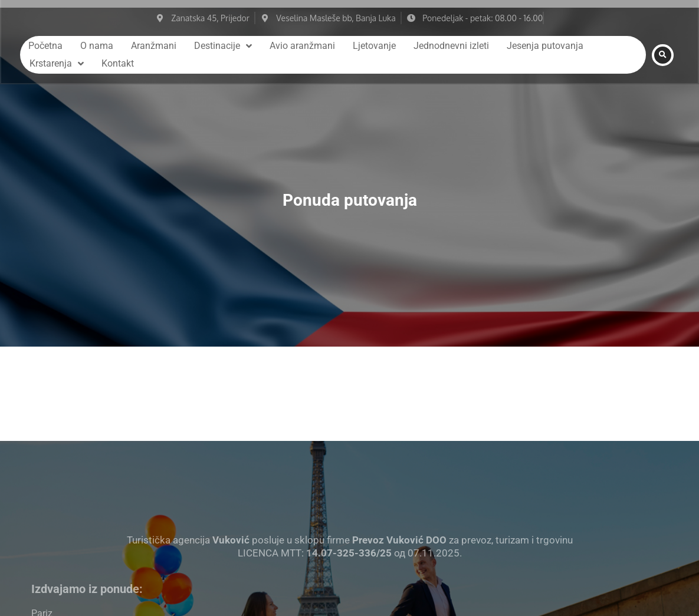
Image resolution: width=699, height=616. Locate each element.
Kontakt (118, 63)
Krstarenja (57, 64)
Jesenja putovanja (545, 46)
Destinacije (223, 46)
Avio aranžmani (302, 46)
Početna (45, 46)
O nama (97, 46)
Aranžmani (154, 46)
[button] (663, 55)
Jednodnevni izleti (451, 46)
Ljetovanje (374, 46)
